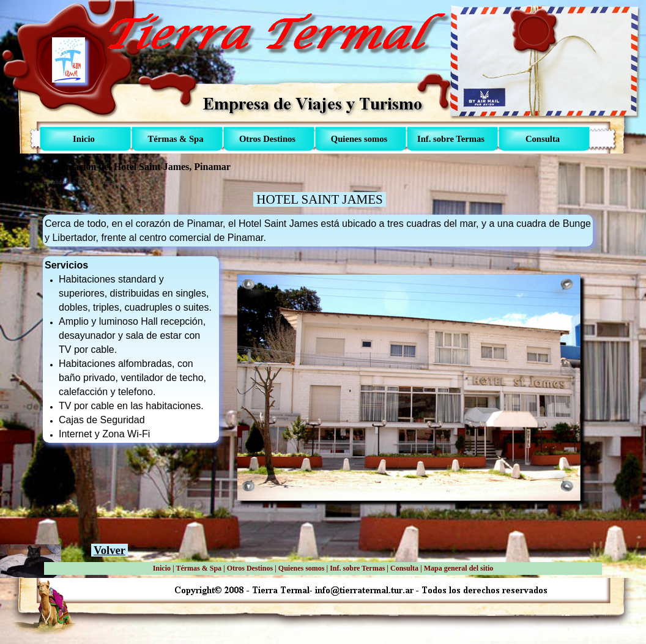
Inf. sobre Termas (357, 568)
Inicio (162, 568)
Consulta (404, 568)
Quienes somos (302, 568)
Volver (110, 550)
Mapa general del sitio (459, 568)
